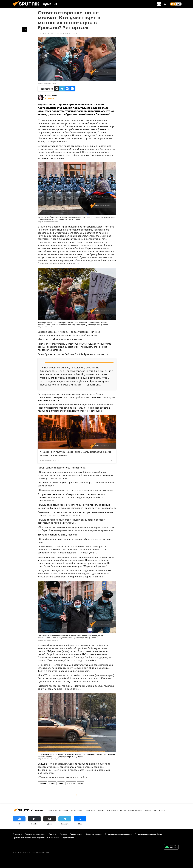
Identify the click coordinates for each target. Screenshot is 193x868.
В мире (101, 810)
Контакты (52, 834)
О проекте (17, 834)
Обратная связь (68, 838)
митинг (80, 783)
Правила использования (35, 834)
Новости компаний (93, 834)
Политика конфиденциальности (118, 834)
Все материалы (50, 99)
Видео (148, 810)
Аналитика (112, 810)
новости (52, 810)
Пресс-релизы (76, 834)
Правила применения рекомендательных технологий (36, 838)
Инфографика (135, 810)
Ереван (61, 783)
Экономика (76, 810)
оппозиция (71, 783)
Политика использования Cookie (149, 834)
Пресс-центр (159, 810)
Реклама (63, 834)
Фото (123, 810)
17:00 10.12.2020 (45, 33)
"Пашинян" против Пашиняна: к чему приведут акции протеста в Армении (76, 454)
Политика (42, 783)
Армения (52, 783)
